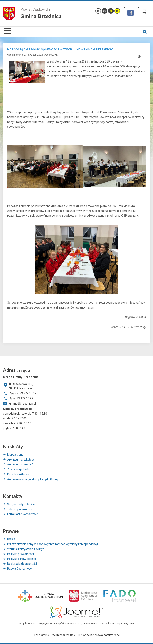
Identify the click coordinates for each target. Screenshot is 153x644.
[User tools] (141, 56)
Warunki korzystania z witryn (26, 549)
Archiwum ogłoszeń (20, 464)
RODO (11, 539)
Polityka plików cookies (22, 559)
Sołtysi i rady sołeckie (21, 504)
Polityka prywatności (20, 554)
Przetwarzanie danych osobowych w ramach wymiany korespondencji (52, 544)
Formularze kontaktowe (23, 514)
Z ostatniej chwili (18, 469)
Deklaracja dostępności (22, 564)
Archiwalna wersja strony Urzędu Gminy (33, 479)
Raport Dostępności (20, 569)
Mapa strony (15, 455)
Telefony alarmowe (20, 509)
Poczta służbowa (18, 474)
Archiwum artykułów (21, 460)
